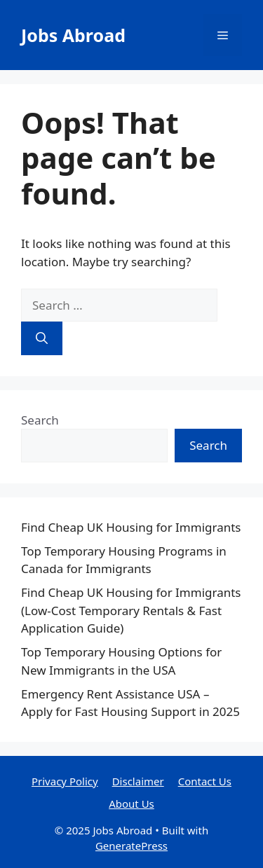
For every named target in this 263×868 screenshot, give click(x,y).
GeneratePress (131, 846)
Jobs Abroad (73, 35)
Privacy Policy (65, 781)
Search (40, 420)
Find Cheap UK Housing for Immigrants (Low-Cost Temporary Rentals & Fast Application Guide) (131, 610)
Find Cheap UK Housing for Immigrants (131, 527)
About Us (131, 804)
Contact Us (205, 781)
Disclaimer (138, 781)
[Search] (42, 338)
